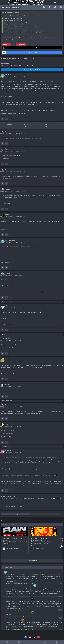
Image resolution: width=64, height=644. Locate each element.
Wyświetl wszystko (32, 561)
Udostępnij (16, 514)
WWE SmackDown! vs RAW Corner (24, 65)
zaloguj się (56, 498)
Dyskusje (22, 542)
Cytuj (11, 119)
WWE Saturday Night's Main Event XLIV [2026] (19, 630)
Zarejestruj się (21, 44)
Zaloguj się (6, 44)
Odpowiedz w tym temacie (32, 70)
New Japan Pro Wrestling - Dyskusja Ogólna (41, 539)
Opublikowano (15, 77)
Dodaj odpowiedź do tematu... (13, 506)
